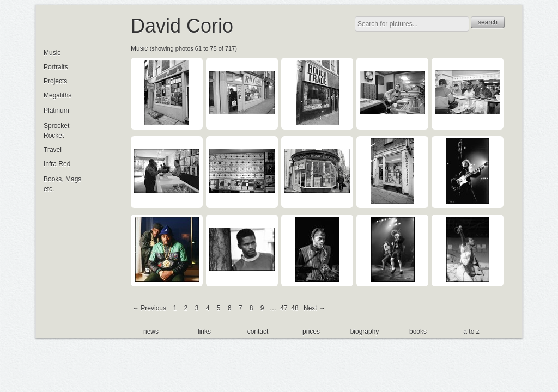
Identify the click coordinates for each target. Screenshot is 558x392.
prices (311, 332)
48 (295, 308)
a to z (471, 332)
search (488, 22)
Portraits (56, 67)
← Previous (149, 308)
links (204, 332)
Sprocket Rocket (56, 131)
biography (365, 332)
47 (284, 308)
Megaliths (57, 95)
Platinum (56, 111)
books (418, 332)
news (151, 332)
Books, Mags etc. (62, 184)
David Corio (182, 26)
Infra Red (57, 164)
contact (258, 332)
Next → (314, 308)
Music (139, 48)
